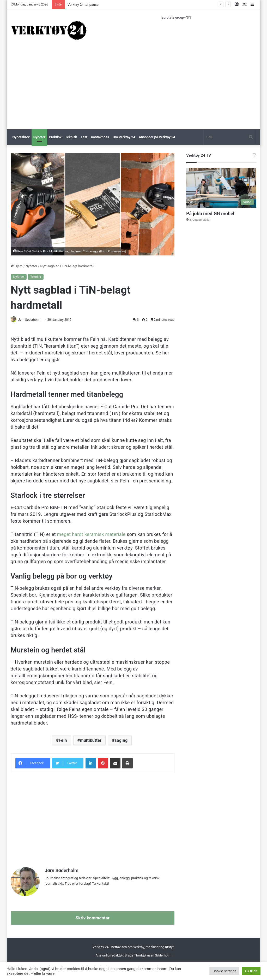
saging (121, 741)
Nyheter (39, 137)
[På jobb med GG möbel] (221, 188)
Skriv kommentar (93, 916)
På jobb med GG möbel (210, 214)
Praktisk (55, 137)
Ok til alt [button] (251, 971)
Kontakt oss (100, 137)
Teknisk (71, 137)
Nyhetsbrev (21, 137)
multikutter (91, 741)
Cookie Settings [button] (224, 971)
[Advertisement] (134, 90)
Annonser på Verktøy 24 (157, 137)
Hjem (17, 266)
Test (84, 137)
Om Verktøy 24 (124, 137)
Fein (63, 741)
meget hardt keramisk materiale (91, 535)
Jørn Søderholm (31, 320)
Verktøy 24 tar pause (83, 5)
